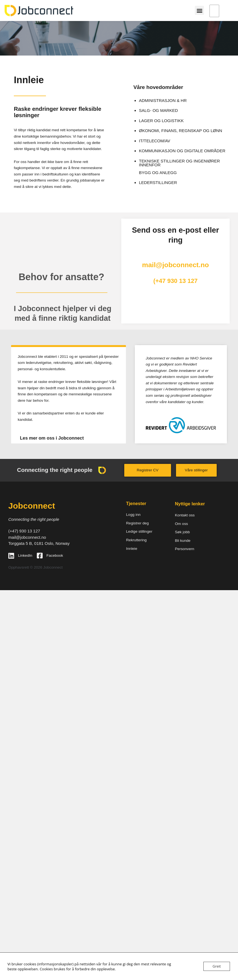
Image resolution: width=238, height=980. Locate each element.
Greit (217, 966)
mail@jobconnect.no (175, 265)
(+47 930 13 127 (175, 281)
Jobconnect (32, 506)
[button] (199, 10)
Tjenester (136, 503)
